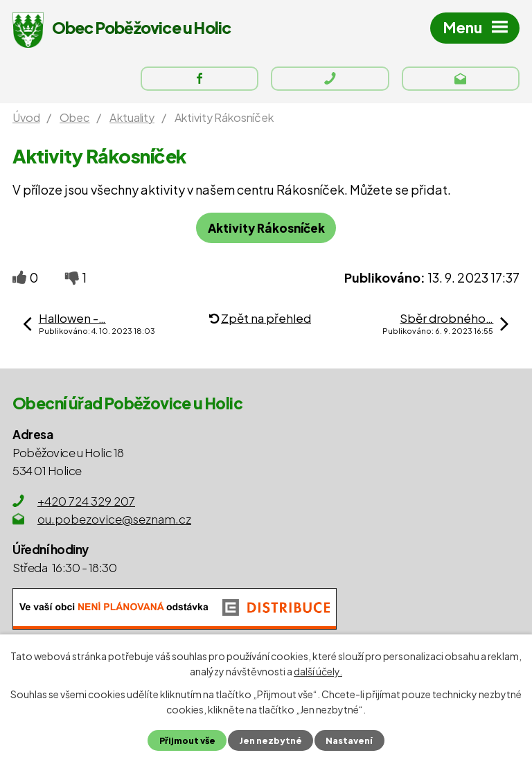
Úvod (26, 118)
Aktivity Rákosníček (266, 229)
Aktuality (132, 118)
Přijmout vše (187, 740)
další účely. (318, 671)
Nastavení (349, 740)
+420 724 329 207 (86, 501)
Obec (74, 118)
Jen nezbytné (271, 740)
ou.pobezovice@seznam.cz (114, 519)
